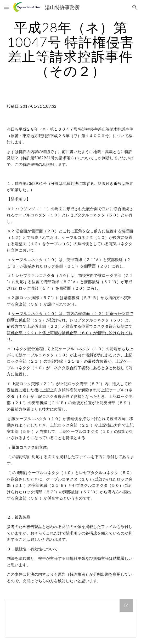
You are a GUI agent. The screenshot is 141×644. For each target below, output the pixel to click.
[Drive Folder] (70, 618)
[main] (70, 49)
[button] (6, 7)
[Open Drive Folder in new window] (126, 605)
